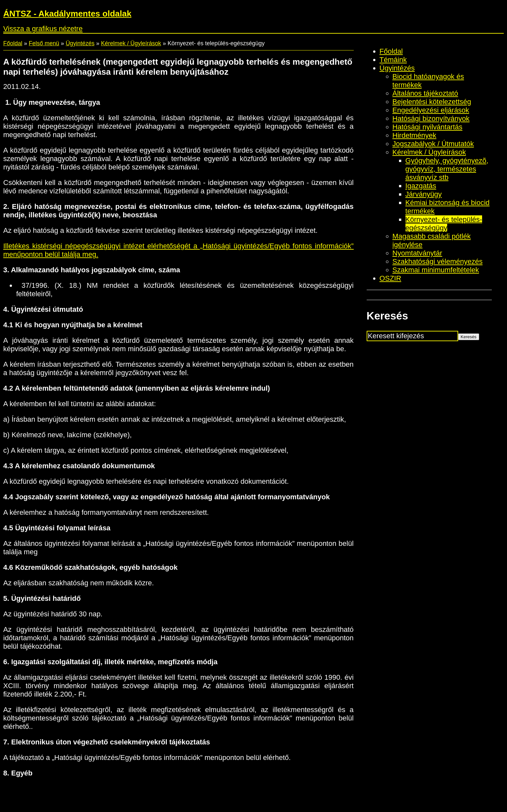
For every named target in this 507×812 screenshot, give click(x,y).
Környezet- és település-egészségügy (444, 224)
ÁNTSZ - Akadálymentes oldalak (67, 14)
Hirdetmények (415, 135)
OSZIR (390, 278)
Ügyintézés (80, 43)
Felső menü (44, 43)
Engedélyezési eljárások (431, 110)
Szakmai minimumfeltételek (436, 270)
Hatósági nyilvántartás (427, 127)
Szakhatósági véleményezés (438, 261)
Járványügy (424, 194)
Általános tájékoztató (425, 93)
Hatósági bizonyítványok (431, 119)
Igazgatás (421, 186)
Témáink (393, 60)
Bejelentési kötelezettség (432, 102)
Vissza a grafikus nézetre (43, 29)
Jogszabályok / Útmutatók (433, 144)
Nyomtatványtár (417, 253)
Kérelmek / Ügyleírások (131, 43)
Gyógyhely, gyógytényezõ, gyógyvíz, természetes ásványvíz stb (447, 169)
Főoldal (13, 43)
